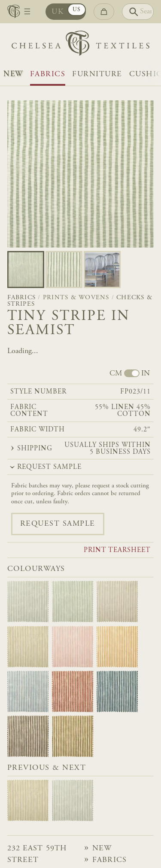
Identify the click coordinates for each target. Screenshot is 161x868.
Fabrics (48, 74)
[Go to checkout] (104, 12)
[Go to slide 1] (64, 270)
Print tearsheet (117, 550)
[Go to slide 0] (26, 270)
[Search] (138, 12)
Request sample (58, 524)
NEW (13, 74)
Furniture (97, 74)
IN (146, 374)
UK (58, 12)
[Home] (80, 45)
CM (116, 374)
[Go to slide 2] (102, 270)
